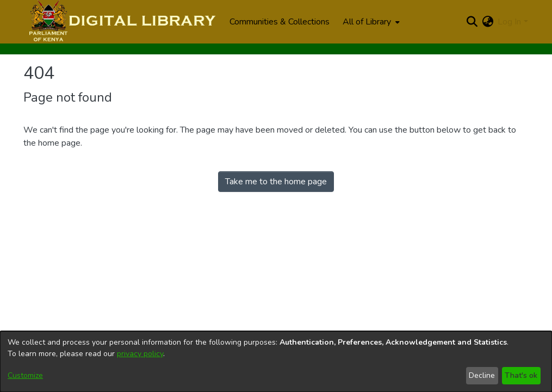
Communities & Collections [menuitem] (280, 22)
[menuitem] (370, 22)
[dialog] (276, 362)
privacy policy (140, 354)
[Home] (121, 22)
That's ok (521, 375)
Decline (482, 375)
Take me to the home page (276, 182)
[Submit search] (472, 22)
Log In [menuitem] (509, 22)
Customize (25, 375)
